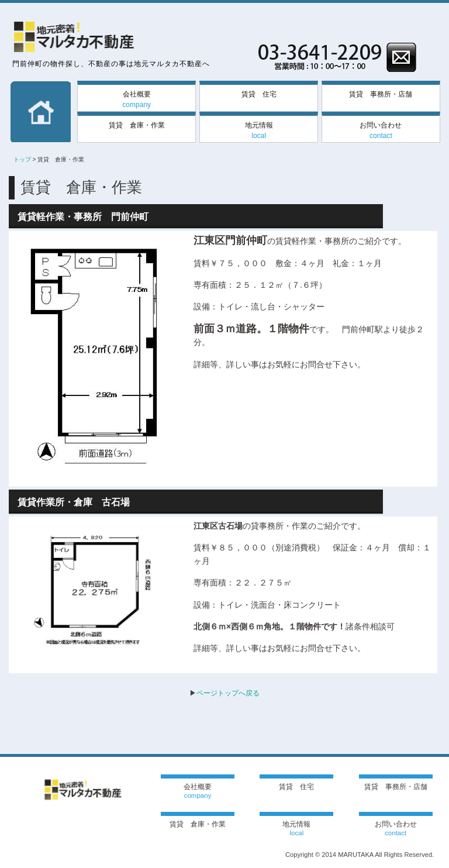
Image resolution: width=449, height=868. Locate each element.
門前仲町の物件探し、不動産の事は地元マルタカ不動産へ (111, 64)
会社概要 (137, 99)
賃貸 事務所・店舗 (381, 94)
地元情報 (259, 130)
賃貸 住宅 (259, 94)
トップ (22, 159)
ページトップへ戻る (228, 693)
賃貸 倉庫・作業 (137, 125)
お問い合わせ (381, 130)
